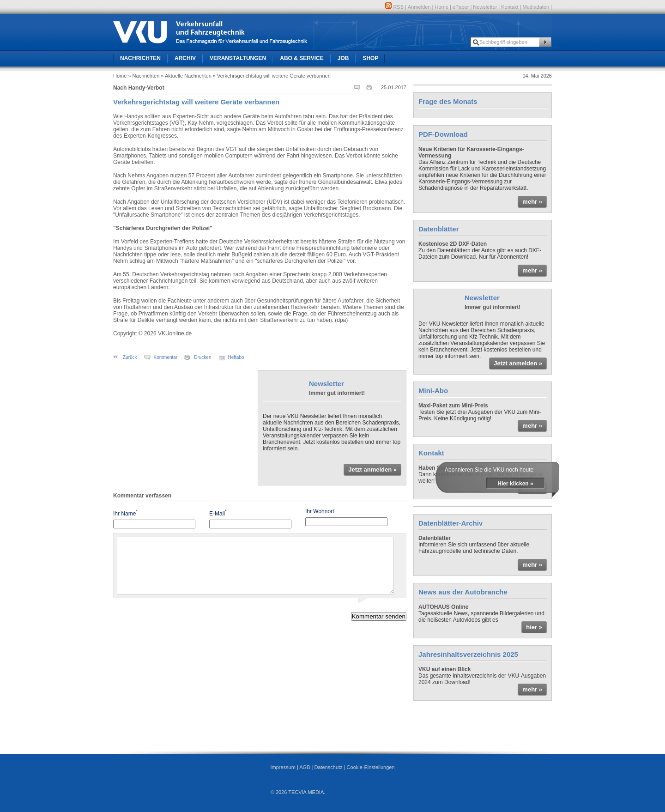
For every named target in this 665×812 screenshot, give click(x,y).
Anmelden (419, 7)
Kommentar (166, 357)
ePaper (461, 7)
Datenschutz (328, 767)
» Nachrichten (144, 76)
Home (442, 7)
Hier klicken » (515, 484)
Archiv (185, 58)
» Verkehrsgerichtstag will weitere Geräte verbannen (272, 76)
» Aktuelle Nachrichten (186, 76)
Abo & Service (302, 58)
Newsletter (485, 7)
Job (343, 58)
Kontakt (510, 7)
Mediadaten (536, 7)
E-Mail (218, 513)
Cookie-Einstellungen (371, 767)
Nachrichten (140, 58)
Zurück (130, 357)
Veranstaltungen (238, 58)
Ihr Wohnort (320, 511)
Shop (370, 58)
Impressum (283, 767)
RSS (394, 7)
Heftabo (236, 357)
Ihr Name (125, 513)
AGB (305, 767)
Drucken (203, 357)
